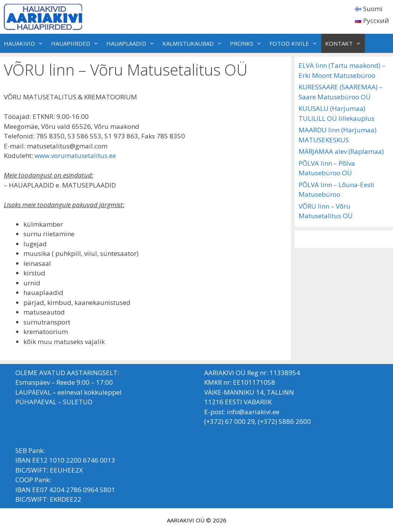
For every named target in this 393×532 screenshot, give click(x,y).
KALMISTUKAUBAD (194, 43)
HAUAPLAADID (132, 43)
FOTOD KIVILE (295, 43)
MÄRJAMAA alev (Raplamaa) (341, 151)
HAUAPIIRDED (77, 43)
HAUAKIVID (26, 43)
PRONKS (248, 43)
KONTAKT (345, 43)
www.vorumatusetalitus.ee (75, 156)
